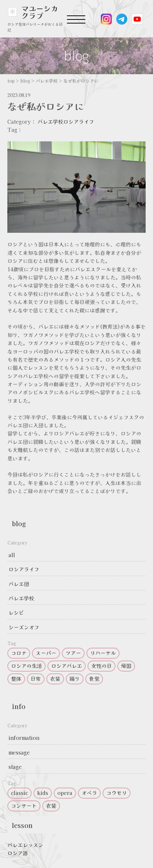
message (19, 752)
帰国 (126, 666)
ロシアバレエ (67, 666)
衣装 (55, 679)
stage (15, 767)
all (12, 555)
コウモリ (117, 793)
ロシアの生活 (26, 666)
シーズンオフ (24, 627)
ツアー (73, 653)
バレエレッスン (25, 845)
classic (19, 793)
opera (65, 793)
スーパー (46, 653)
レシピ (16, 612)
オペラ (89, 793)
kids (43, 793)
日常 (36, 679)
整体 (16, 679)
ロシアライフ (79, 122)
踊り (75, 679)
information (24, 738)
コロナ (19, 653)
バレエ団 (19, 584)
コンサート (24, 806)
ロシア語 (18, 853)
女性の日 (102, 666)
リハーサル (103, 653)
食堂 (94, 679)
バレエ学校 (50, 122)
